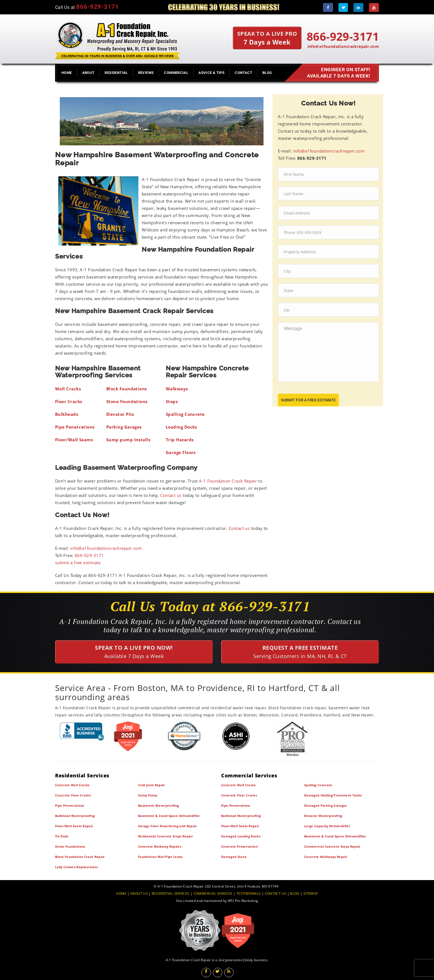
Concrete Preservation (239, 846)
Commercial (176, 73)
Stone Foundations (70, 846)
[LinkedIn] (358, 7)
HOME (121, 893)
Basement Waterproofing (158, 805)
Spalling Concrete (318, 785)
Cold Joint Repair (152, 785)
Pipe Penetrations (70, 805)
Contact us (171, 495)
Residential (116, 73)
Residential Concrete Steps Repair (166, 836)
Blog (267, 73)
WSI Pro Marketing (243, 901)
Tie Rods (62, 836)
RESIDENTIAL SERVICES (170, 893)
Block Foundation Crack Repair (80, 857)
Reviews (146, 73)
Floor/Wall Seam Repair (74, 826)
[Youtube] (374, 7)
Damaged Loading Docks (241, 836)
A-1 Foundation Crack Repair (228, 481)
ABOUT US (139, 893)
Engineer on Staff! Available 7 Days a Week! (337, 73)
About (88, 73)
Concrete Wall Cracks (72, 785)
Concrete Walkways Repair (326, 857)
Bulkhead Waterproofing (75, 816)
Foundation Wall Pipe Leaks (160, 857)
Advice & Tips (211, 73)
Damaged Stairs (234, 857)
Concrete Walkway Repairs (160, 846)
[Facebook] (328, 7)
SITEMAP (311, 893)
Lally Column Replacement (77, 867)
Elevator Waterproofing (323, 816)
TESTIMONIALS (249, 893)
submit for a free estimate (308, 400)
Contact (243, 73)
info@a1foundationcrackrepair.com (343, 46)
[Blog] (229, 973)
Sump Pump (148, 795)
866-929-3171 (89, 555)
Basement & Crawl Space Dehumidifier (169, 816)
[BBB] (82, 731)
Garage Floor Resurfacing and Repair (168, 826)
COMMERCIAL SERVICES (213, 893)
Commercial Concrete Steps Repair (332, 846)
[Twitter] (343, 7)
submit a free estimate (78, 563)
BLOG (295, 893)
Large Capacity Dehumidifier (327, 826)
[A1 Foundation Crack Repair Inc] (117, 39)
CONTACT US (276, 893)
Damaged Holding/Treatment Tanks (333, 795)
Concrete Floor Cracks (73, 795)
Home (67, 73)
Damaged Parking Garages (325, 805)
